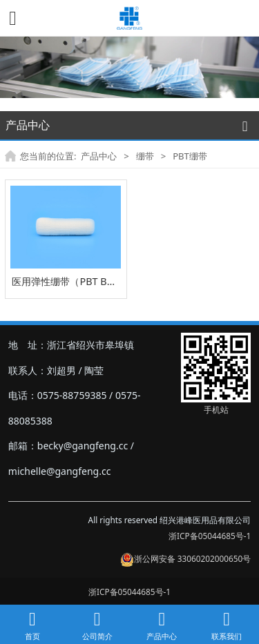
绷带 (145, 156)
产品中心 (99, 156)
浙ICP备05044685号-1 (210, 536)
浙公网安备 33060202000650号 (186, 558)
